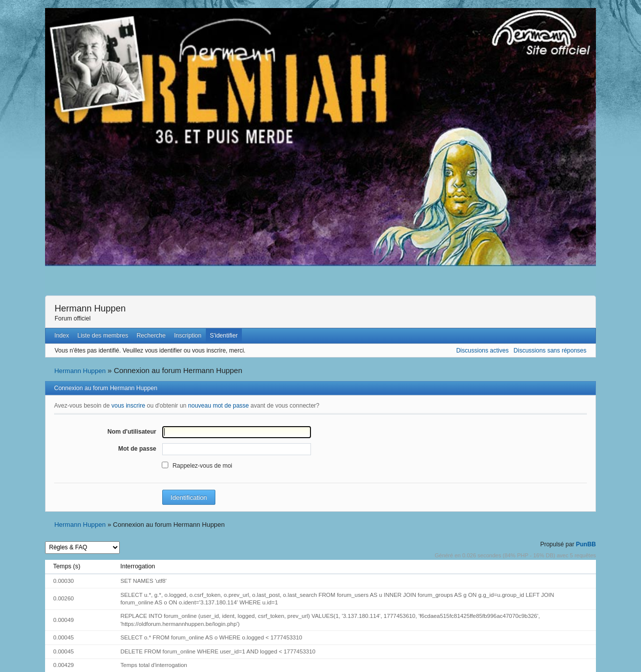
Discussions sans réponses (550, 351)
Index (61, 335)
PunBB (586, 544)
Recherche (151, 335)
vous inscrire (128, 406)
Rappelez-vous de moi (202, 466)
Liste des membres (103, 335)
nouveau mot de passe (219, 406)
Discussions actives (483, 351)
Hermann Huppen (90, 308)
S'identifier (224, 335)
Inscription (188, 335)
